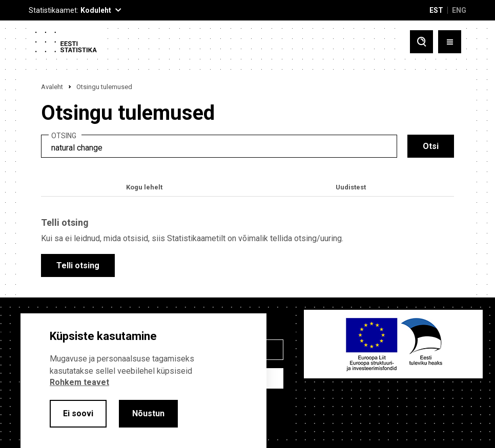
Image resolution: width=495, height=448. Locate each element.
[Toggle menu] (450, 42)
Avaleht (52, 87)
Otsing (64, 136)
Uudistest (351, 187)
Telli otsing (78, 265)
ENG (459, 10)
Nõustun (148, 413)
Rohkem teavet (79, 382)
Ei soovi (78, 413)
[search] (219, 146)
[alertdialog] (143, 381)
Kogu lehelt (144, 187)
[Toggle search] (421, 42)
